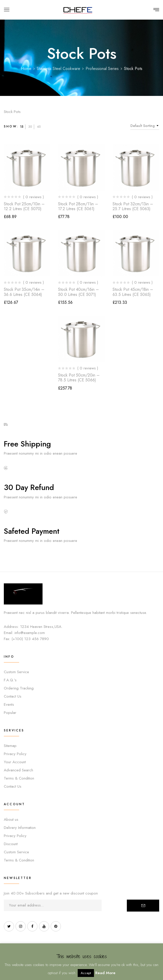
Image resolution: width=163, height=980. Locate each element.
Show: (11, 126)
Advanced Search (18, 770)
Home (26, 69)
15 (22, 127)
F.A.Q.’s (10, 680)
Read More (105, 973)
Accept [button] (86, 973)
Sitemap (10, 746)
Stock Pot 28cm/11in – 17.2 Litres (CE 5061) (78, 206)
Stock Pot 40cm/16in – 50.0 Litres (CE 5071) (78, 292)
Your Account (15, 762)
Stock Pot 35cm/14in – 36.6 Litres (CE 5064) (24, 292)
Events (9, 704)
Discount (11, 844)
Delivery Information (20, 828)
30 (30, 127)
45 (39, 127)
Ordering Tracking (19, 688)
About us (11, 819)
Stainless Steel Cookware (58, 69)
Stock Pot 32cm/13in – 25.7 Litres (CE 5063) (133, 206)
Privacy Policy (15, 754)
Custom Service (16, 672)
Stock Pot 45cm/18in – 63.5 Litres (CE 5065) (133, 292)
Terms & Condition (19, 778)
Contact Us (13, 696)
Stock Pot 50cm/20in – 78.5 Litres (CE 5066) (79, 378)
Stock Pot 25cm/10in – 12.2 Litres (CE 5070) (24, 206)
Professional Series (102, 69)
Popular (10, 713)
